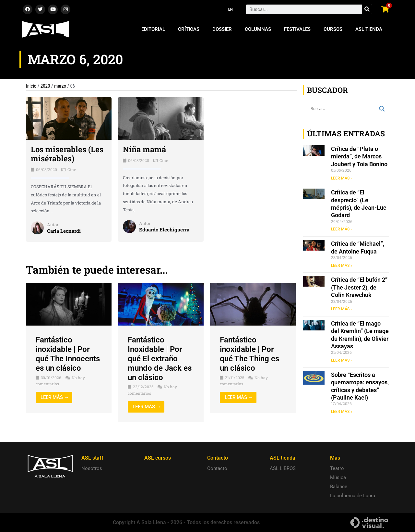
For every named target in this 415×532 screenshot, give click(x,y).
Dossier (222, 29)
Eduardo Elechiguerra (164, 229)
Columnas (258, 29)
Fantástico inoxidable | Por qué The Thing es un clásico (249, 354)
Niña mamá (144, 149)
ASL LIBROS (283, 468)
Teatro (337, 468)
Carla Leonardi (64, 231)
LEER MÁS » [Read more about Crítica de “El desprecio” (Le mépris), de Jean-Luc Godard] (342, 229)
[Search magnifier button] (382, 109)
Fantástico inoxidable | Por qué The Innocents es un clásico (68, 354)
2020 (45, 86)
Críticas (189, 29)
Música (338, 477)
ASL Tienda (369, 29)
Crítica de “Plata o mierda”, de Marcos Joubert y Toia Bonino (359, 156)
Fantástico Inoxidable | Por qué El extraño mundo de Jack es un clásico (160, 359)
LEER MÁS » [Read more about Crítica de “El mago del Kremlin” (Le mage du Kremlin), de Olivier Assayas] (342, 360)
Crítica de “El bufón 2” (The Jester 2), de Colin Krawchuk (359, 287)
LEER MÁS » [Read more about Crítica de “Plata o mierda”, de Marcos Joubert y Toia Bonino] (342, 178)
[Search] (367, 9)
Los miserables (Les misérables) (67, 154)
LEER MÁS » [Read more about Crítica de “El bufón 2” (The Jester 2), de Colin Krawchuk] (342, 309)
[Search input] (343, 109)
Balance (339, 487)
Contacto (217, 468)
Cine (72, 169)
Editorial (153, 29)
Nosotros (92, 468)
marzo (60, 86)
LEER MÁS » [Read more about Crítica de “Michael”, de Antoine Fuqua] (342, 266)
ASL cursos (158, 458)
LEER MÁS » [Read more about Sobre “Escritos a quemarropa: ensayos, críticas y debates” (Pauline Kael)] (342, 412)
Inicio (31, 86)
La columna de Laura (353, 496)
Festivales (297, 29)
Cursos (333, 29)
